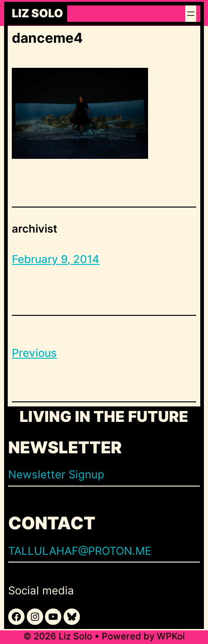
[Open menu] (191, 14)
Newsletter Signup (56, 474)
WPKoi (171, 636)
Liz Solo (37, 14)
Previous (34, 353)
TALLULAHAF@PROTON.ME (80, 551)
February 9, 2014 (56, 259)
